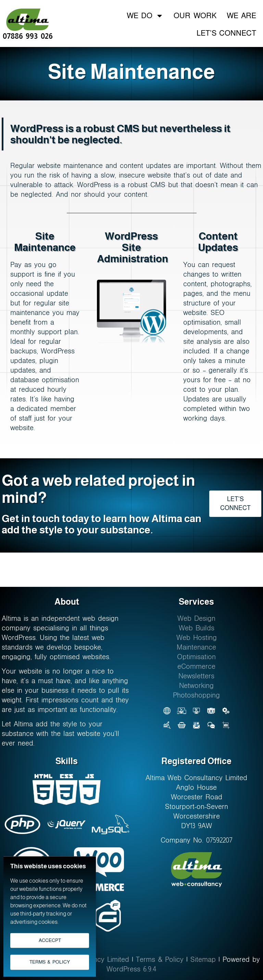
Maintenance (196, 647)
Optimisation (196, 657)
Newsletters (196, 676)
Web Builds (197, 628)
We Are (241, 16)
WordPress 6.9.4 (131, 969)
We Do (145, 16)
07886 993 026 (28, 36)
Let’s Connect (226, 33)
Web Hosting (197, 638)
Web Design (196, 618)
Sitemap (203, 959)
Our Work (195, 16)
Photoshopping (196, 695)
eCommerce (196, 666)
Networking (196, 686)
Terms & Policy (160, 959)
